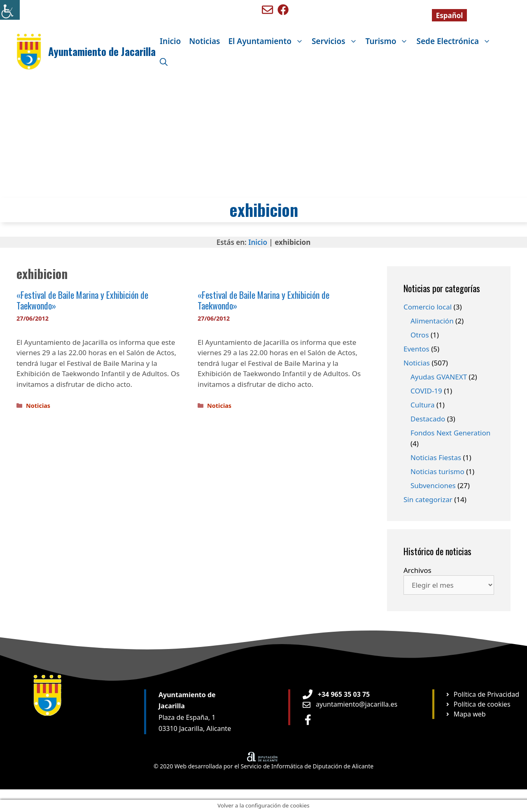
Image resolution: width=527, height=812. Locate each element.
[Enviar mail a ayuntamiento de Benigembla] (267, 10)
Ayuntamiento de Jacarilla (102, 51)
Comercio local (428, 307)
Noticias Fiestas (436, 457)
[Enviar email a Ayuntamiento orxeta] (350, 704)
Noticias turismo (437, 471)
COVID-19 (426, 391)
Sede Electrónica (456, 41)
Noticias (204, 41)
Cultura (423, 405)
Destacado (428, 419)
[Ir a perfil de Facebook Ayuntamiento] (308, 720)
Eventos (416, 349)
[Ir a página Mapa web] (465, 714)
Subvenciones (433, 485)
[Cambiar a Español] (450, 15)
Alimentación (432, 321)
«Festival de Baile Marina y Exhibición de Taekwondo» (82, 300)
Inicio (170, 41)
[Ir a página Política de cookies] (478, 704)
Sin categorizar (428, 499)
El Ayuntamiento (268, 41)
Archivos (417, 570)
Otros (420, 335)
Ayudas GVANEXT (439, 377)
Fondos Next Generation (450, 433)
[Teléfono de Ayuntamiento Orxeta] (336, 694)
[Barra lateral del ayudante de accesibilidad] (10, 10)
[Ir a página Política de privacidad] (482, 694)
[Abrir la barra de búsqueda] (164, 62)
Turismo (389, 41)
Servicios (337, 41)
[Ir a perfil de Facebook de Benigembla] (283, 10)
